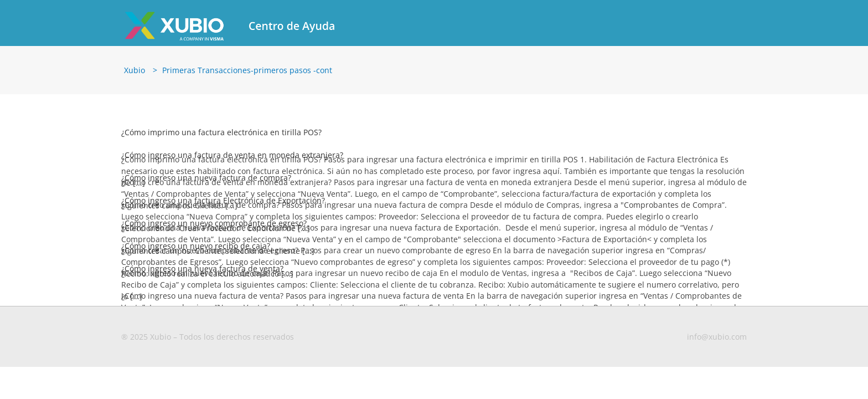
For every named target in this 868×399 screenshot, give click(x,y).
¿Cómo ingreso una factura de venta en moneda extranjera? (232, 155)
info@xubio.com (717, 337)
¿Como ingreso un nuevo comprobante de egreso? (214, 223)
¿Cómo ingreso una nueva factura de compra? (206, 178)
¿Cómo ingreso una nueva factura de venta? (202, 268)
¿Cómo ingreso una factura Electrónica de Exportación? (223, 200)
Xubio (135, 70)
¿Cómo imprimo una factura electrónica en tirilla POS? (221, 132)
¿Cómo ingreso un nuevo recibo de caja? (196, 246)
